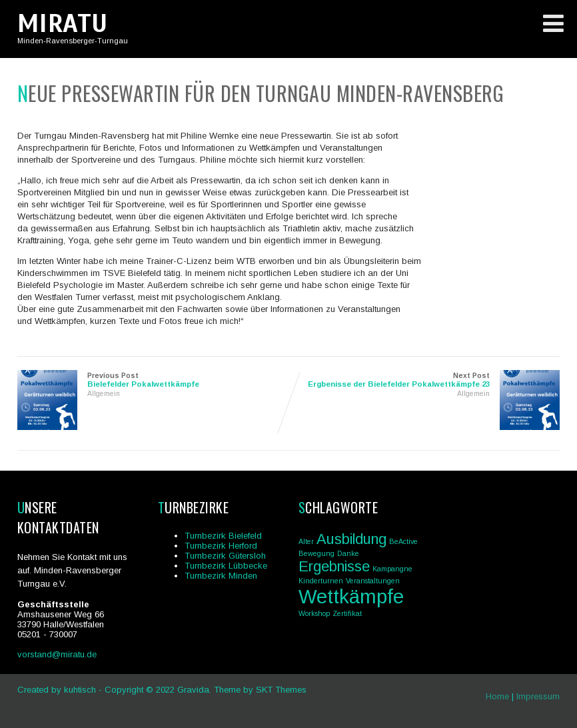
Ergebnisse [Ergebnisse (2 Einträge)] (334, 566)
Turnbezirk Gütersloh (225, 556)
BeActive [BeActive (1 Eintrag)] (403, 541)
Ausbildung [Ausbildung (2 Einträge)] (351, 539)
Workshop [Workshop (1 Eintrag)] (314, 613)
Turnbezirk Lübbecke (226, 566)
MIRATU (63, 24)
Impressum (538, 696)
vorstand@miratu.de (57, 654)
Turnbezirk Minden (221, 576)
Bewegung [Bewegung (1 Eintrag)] (316, 553)
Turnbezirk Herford (221, 546)
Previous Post (153, 380)
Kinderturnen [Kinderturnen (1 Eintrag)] (321, 581)
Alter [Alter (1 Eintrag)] (306, 541)
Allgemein (104, 394)
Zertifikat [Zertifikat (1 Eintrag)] (347, 613)
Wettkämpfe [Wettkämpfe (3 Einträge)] (351, 596)
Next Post (424, 380)
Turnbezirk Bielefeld (223, 536)
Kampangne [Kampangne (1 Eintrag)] (392, 569)
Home (497, 696)
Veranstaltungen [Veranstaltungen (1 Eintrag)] (373, 581)
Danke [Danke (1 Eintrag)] (348, 553)
